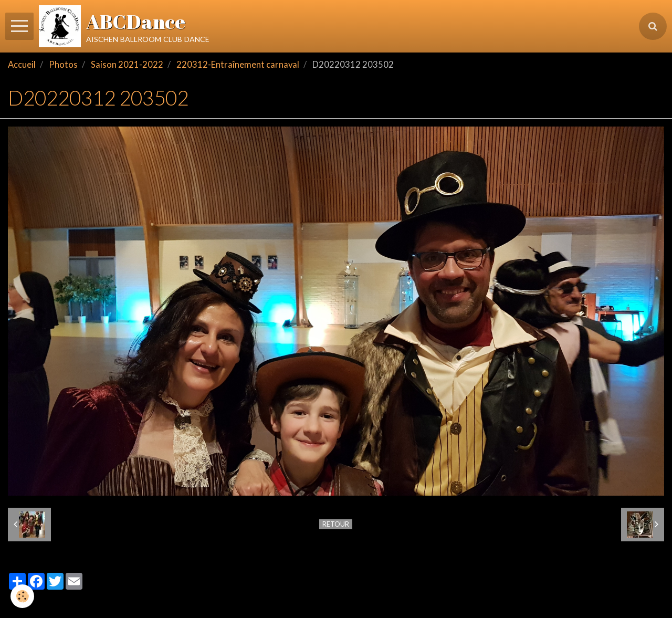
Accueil (22, 65)
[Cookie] (22, 596)
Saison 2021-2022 (127, 65)
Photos (63, 65)
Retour (336, 524)
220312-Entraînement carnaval (238, 65)
